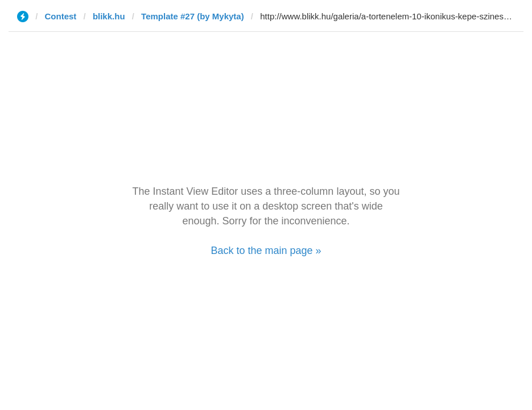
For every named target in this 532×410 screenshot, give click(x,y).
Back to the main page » (266, 251)
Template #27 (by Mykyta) (193, 16)
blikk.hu (109, 16)
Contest (61, 16)
